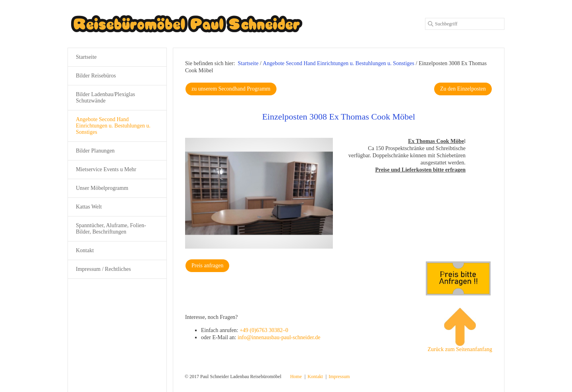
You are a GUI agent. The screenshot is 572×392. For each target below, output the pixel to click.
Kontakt (85, 250)
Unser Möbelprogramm (102, 188)
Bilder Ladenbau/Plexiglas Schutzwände (105, 98)
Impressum (339, 377)
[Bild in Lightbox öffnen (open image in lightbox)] (259, 193)
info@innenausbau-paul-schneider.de (279, 337)
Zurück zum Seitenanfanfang (460, 330)
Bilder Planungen (95, 151)
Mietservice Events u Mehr (106, 169)
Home (296, 377)
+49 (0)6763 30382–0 (264, 330)
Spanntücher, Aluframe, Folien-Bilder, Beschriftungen (111, 229)
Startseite (248, 63)
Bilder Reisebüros (96, 76)
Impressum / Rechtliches (103, 269)
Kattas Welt (89, 207)
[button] (231, 89)
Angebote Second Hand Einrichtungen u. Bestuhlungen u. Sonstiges (113, 126)
